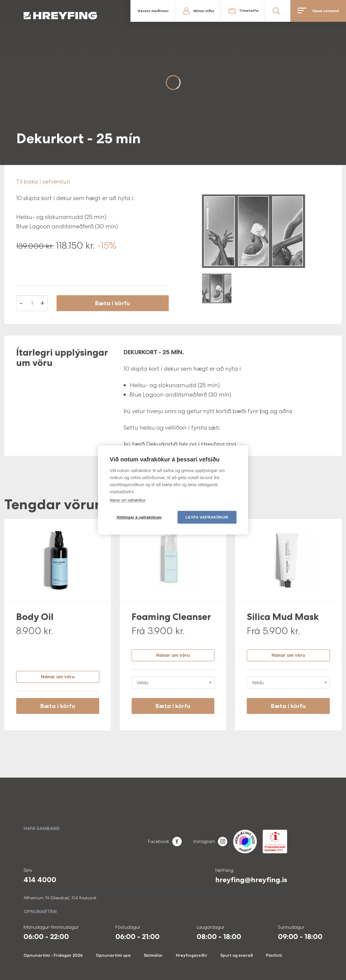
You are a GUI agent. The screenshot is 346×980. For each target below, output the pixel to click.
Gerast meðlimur (153, 11)
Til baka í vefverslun (43, 182)
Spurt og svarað (237, 955)
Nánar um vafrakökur (128, 500)
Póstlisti (274, 955)
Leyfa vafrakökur (207, 517)
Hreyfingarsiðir (192, 955)
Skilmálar (153, 955)
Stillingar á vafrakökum (139, 517)
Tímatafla (249, 11)
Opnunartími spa (113, 955)
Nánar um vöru (58, 677)
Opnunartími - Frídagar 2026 (53, 955)
